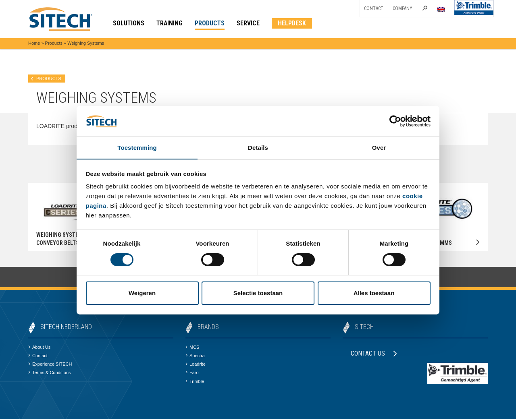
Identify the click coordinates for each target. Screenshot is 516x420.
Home (34, 43)
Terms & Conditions (49, 373)
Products (54, 43)
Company (403, 8)
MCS (192, 348)
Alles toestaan (374, 293)
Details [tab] (258, 148)
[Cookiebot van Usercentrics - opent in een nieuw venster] (395, 121)
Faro (192, 373)
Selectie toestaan (258, 293)
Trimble (195, 382)
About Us (39, 348)
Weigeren (142, 293)
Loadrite (196, 365)
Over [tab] (379, 148)
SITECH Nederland (66, 327)
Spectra (195, 356)
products (49, 79)
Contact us (374, 354)
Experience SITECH (50, 365)
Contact (374, 8)
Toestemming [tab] (137, 148)
